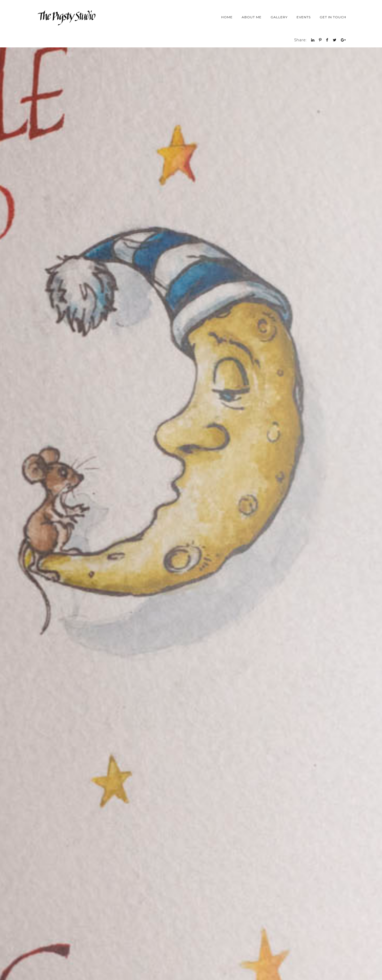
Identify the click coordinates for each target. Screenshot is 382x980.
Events (304, 17)
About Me (252, 17)
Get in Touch (333, 17)
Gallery (279, 17)
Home (227, 17)
